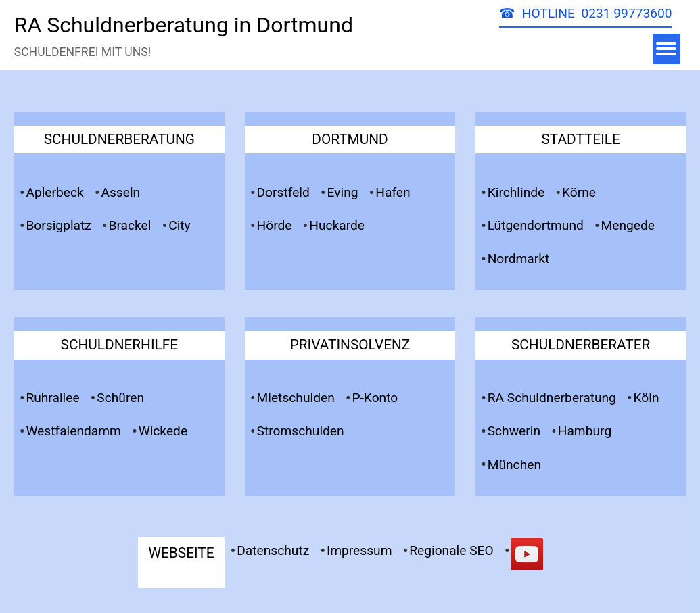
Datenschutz (273, 550)
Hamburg (585, 431)
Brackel (130, 225)
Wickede (163, 431)
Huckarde (337, 225)
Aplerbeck (54, 192)
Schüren (120, 398)
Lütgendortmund (536, 225)
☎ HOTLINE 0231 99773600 (585, 13)
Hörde (275, 225)
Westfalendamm (73, 431)
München (514, 465)
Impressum (359, 550)
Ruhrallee (52, 398)
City (180, 225)
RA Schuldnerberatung (552, 398)
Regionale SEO (451, 550)
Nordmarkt (519, 259)
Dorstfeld (283, 192)
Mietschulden (296, 398)
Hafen (393, 192)
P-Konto (375, 398)
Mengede (628, 225)
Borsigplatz (58, 225)
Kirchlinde (516, 192)
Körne (579, 192)
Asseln (120, 192)
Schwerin (514, 431)
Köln (647, 398)
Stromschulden (301, 431)
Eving (343, 192)
